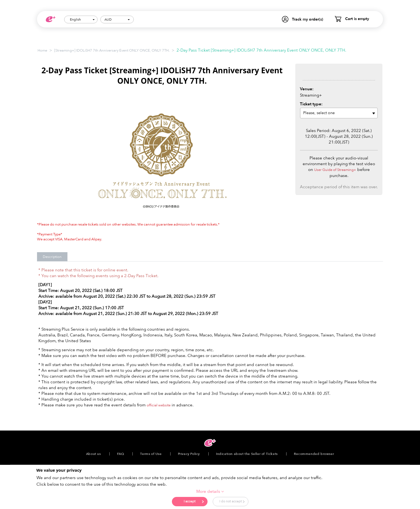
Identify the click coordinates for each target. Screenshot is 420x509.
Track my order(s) (308, 19)
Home (42, 50)
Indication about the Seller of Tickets (247, 454)
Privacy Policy (189, 454)
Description (52, 257)
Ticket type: (311, 104)
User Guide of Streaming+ (335, 170)
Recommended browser (314, 454)
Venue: (307, 89)
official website (159, 405)
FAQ (121, 454)
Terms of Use (151, 454)
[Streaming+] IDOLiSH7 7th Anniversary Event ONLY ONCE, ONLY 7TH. (112, 50)
